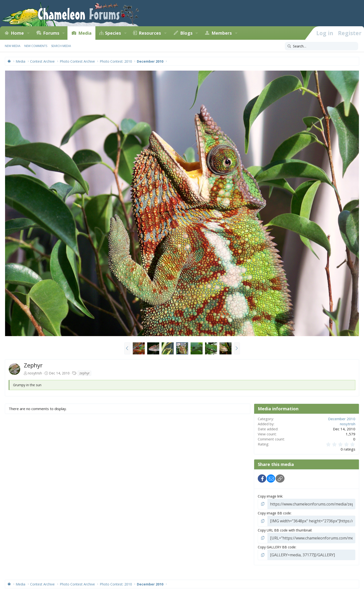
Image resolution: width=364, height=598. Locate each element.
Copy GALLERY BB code (277, 545)
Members (222, 33)
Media (85, 33)
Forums (51, 33)
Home (17, 33)
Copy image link (270, 496)
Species (113, 33)
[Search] (321, 46)
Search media (61, 46)
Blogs (186, 33)
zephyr (84, 373)
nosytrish (35, 373)
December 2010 (342, 419)
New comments (36, 46)
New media (13, 46)
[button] (28, 33)
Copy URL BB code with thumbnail (285, 529)
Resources (150, 33)
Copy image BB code (274, 512)
